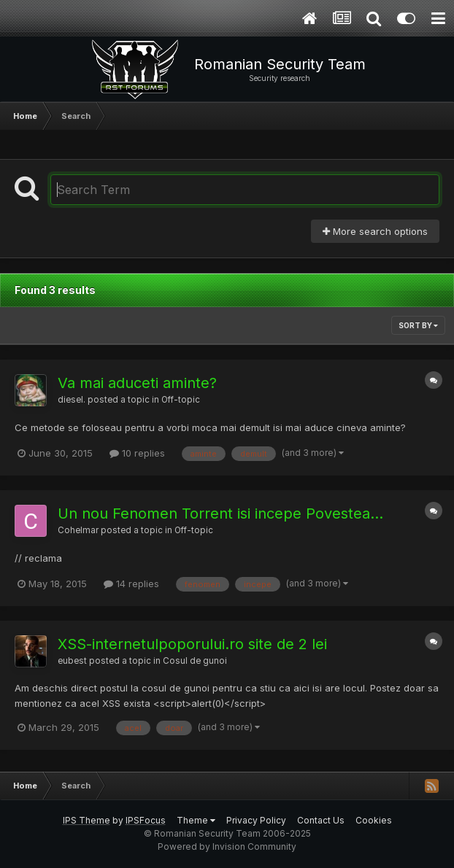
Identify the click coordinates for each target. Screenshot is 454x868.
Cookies (374, 820)
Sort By (418, 325)
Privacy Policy (256, 820)
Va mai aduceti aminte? (137, 383)
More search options (375, 231)
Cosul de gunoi (195, 661)
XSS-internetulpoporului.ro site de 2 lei (192, 644)
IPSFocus (146, 820)
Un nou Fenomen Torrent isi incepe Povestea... (220, 514)
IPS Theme (86, 820)
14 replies (131, 584)
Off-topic (181, 400)
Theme (196, 820)
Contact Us (321, 820)
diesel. (72, 400)
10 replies (137, 453)
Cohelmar (78, 530)
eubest (72, 661)
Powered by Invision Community (227, 846)
